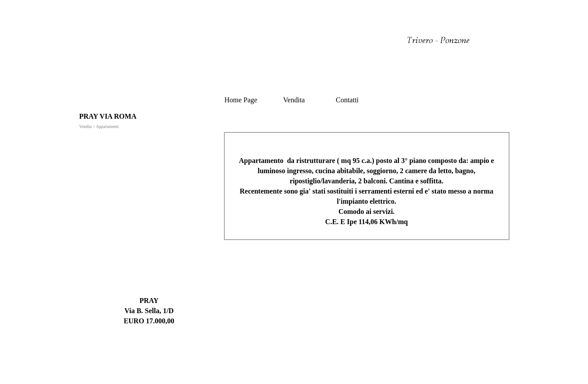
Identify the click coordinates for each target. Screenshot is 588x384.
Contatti (347, 100)
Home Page (241, 100)
